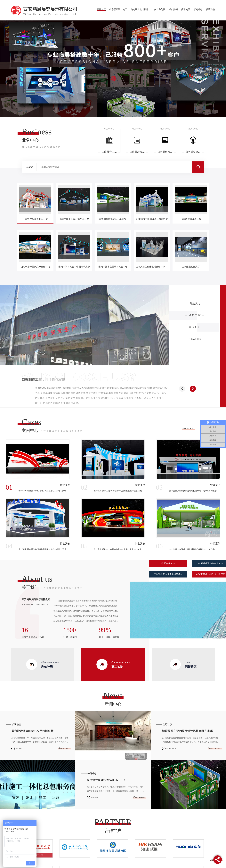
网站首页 (101, 9)
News (113, 695)
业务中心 (41, 143)
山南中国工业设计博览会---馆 (74, 219)
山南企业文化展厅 (191, 267)
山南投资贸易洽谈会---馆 (35, 219)
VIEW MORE (109, 129)
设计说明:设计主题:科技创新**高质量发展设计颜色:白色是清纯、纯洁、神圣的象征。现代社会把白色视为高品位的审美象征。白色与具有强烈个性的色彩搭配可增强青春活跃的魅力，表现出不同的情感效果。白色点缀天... (119, 491)
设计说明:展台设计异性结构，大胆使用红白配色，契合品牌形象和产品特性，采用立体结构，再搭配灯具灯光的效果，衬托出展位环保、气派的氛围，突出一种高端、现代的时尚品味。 (44, 491)
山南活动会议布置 (193, 152)
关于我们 (52, 588)
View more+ (188, 429)
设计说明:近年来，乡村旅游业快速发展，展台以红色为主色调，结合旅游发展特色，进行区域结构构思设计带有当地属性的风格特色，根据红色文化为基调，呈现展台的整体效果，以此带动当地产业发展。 (119, 549)
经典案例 (173, 9)
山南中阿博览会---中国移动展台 (74, 267)
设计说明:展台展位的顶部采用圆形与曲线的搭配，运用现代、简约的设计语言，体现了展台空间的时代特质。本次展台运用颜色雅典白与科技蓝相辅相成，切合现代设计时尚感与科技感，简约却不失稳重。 (44, 549)
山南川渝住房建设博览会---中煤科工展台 (152, 267)
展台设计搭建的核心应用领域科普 (32, 731)
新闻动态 (198, 9)
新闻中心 (113, 704)
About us (37, 579)
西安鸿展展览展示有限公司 (50, 11)
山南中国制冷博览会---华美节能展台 (113, 219)
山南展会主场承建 (109, 152)
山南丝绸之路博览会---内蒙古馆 (152, 219)
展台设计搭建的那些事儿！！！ (106, 780)
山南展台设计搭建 (140, 9)
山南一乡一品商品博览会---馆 (35, 267)
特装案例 (65, 485)
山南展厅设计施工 (118, 9)
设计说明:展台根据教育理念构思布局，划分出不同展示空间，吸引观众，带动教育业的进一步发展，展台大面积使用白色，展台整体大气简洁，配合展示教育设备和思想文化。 (195, 491)
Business (37, 132)
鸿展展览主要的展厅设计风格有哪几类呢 (187, 731)
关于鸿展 (186, 9)
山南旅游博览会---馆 (191, 219)
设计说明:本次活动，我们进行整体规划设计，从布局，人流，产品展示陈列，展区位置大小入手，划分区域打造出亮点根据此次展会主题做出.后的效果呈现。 (195, 549)
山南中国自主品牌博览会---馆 (113, 267)
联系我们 (210, 9)
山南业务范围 (159, 9)
